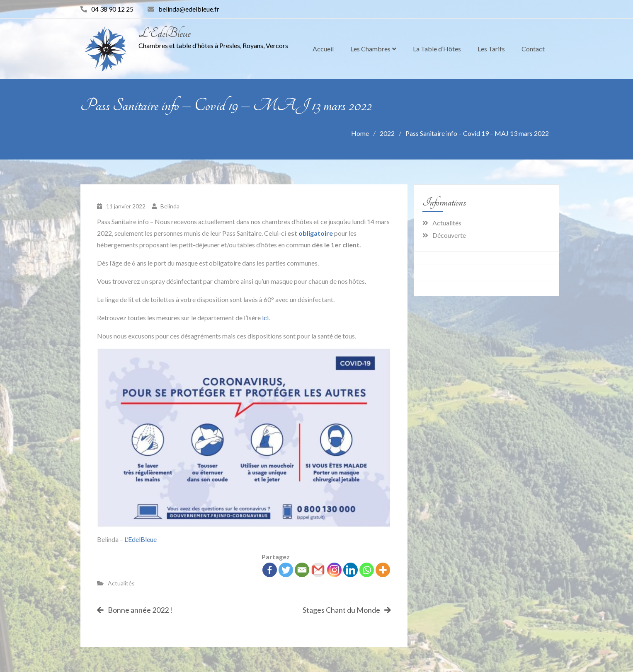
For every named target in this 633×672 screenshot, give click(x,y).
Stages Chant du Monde (341, 610)
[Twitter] (286, 570)
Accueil (323, 49)
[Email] (302, 570)
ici (265, 318)
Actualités (121, 583)
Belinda (170, 206)
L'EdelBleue (165, 33)
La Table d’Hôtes (437, 49)
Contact (533, 49)
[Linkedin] (350, 570)
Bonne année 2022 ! (140, 610)
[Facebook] (270, 570)
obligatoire (316, 233)
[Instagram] (334, 570)
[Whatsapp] (367, 570)
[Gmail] (318, 570)
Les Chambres (370, 49)
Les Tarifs (491, 49)
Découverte (449, 235)
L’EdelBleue (141, 539)
